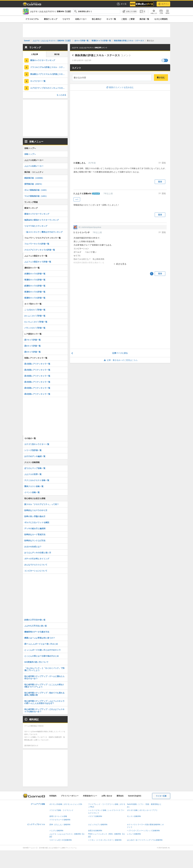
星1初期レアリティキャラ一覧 (37, 364)
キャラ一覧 (111, 19)
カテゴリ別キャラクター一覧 (37, 444)
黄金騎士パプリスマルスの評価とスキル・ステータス (49, 74)
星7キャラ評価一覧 (32, 340)
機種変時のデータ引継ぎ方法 (37, 632)
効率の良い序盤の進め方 (35, 516)
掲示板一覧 (144, 19)
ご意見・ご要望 (128, 19)
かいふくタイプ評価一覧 (35, 316)
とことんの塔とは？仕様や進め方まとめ (42, 656)
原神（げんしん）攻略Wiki (60, 825)
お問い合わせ (107, 796)
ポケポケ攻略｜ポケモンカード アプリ (142, 810)
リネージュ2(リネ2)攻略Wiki (61, 840)
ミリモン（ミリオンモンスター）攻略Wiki (105, 840)
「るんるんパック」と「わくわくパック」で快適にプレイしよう (44, 669)
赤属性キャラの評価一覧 (35, 274)
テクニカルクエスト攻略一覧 (37, 480)
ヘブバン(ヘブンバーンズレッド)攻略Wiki (143, 831)
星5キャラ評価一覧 (32, 352)
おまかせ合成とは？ (33, 547)
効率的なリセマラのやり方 (36, 510)
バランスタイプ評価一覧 (35, 328)
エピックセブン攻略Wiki (98, 825)
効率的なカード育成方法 (35, 535)
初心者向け (97, 19)
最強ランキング (51, 19)
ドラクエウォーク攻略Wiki (60, 820)
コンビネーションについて (36, 571)
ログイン (163, 4)
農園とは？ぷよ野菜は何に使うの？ (40, 638)
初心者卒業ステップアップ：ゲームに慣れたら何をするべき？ (44, 677)
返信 (160, 182)
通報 (163, 163)
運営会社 (120, 796)
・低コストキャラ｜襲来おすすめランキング (43, 232)
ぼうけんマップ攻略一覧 (35, 468)
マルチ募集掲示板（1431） (36, 196)
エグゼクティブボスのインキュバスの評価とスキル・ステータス (49, 88)
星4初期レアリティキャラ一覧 (37, 382)
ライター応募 (161, 796)
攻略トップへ (30, 154)
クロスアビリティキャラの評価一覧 (40, 250)
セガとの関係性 (161, 19)
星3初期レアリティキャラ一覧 (37, 376)
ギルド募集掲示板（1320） (36, 190)
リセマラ (66, 19)
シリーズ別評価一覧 (33, 450)
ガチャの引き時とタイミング (37, 559)
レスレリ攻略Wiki (134, 834)
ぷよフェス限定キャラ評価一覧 (38, 262)
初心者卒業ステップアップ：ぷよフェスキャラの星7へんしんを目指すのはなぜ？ (44, 702)
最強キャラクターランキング (43, 60)
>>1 (77, 199)
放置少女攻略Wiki (95, 831)
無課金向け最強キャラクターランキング (42, 220)
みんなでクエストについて (36, 565)
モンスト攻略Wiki (134, 816)
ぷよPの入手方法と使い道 (36, 626)
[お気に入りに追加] (130, 11)
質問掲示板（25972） (34, 184)
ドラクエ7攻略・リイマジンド (61, 810)
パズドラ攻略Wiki (95, 816)
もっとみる (61, 95)
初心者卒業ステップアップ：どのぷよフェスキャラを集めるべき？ (44, 710)
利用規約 (53, 796)
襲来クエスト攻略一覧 (34, 486)
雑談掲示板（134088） (34, 178)
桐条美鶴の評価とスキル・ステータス (97, 55)
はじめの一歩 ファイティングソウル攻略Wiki (145, 840)
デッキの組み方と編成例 (35, 528)
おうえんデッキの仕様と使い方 (38, 553)
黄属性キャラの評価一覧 (35, 292)
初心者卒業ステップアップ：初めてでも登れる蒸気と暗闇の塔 (44, 694)
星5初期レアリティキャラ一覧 (37, 388)
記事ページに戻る (120, 353)
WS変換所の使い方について (36, 662)
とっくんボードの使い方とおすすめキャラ (43, 650)
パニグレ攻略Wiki (56, 831)
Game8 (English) (135, 796)
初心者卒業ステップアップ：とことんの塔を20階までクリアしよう (44, 686)
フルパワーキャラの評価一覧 (37, 244)
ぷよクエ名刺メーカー (34, 166)
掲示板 (57, 54)
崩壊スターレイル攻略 (58, 816)
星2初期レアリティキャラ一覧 (37, 370)
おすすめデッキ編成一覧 (35, 456)
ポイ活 (121, 4)
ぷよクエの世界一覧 (33, 474)
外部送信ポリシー (90, 796)
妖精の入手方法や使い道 (35, 620)
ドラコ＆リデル (32, 19)
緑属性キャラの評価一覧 (35, 286)
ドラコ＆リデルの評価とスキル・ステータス (49, 67)
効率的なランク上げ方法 (35, 541)
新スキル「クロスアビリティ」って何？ (42, 504)
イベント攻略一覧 (32, 492)
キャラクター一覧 (38, 81)
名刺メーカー (81, 19)
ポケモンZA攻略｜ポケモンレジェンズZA (66, 804)
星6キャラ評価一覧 (32, 346)
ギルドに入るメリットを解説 (37, 522)
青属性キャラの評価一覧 (35, 280)
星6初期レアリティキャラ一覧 (37, 394)
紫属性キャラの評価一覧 (35, 298)
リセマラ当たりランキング (36, 226)
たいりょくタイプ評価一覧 (36, 322)
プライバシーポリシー (70, 796)
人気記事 (34, 54)
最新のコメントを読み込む (120, 87)
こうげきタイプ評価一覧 (35, 310)
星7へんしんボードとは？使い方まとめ (41, 644)
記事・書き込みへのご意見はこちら (120, 360)
